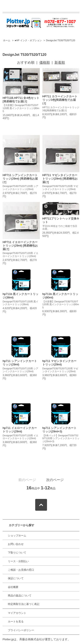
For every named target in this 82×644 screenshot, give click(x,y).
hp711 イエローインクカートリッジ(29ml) (20, 430)
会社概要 (13, 587)
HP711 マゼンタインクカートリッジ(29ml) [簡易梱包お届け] (60, 179)
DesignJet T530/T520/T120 (61, 40)
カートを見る (16, 622)
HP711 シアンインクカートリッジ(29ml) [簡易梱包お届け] (20, 179)
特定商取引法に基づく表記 (24, 604)
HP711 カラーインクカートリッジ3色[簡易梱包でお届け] (60, 100)
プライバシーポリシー (21, 630)
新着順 (60, 63)
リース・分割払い (18, 561)
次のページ (55, 480)
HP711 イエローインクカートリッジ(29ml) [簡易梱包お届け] (20, 246)
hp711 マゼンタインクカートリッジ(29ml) (60, 363)
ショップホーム (17, 536)
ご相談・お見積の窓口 (21, 570)
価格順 (45, 63)
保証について (16, 578)
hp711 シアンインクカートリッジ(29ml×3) (60, 430)
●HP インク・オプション (28, 40)
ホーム (7, 40)
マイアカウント (17, 613)
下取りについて (17, 553)
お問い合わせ (16, 544)
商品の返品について (20, 596)
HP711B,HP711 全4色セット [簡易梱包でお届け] (21, 100)
